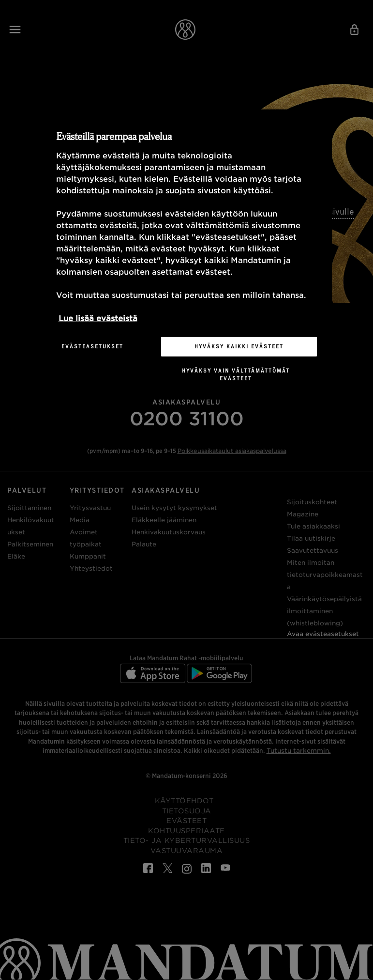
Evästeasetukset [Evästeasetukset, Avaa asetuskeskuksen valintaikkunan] (92, 346)
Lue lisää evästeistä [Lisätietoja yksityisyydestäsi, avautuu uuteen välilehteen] (98, 319)
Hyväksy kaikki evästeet (239, 346)
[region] (187, 253)
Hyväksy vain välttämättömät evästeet (236, 374)
